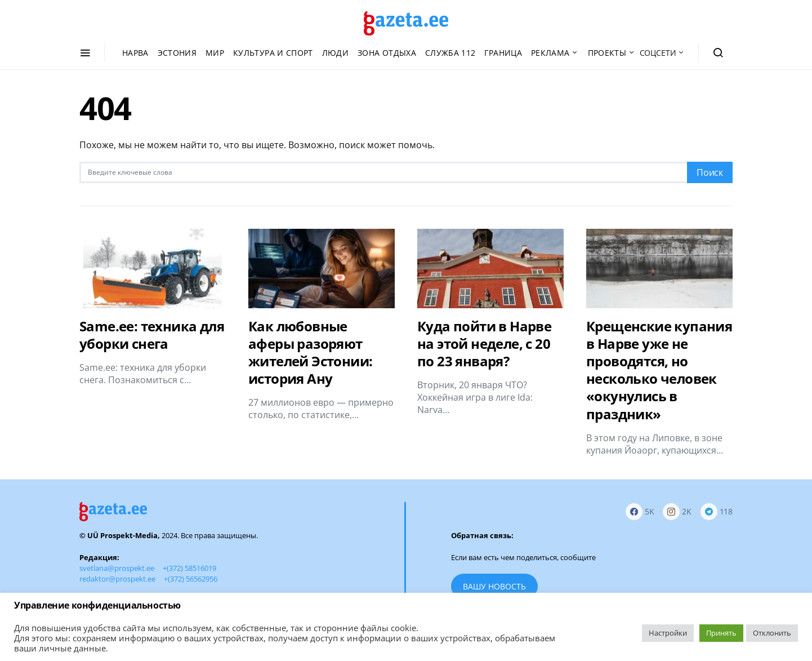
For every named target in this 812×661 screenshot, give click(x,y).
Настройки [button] (668, 633)
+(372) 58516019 (189, 568)
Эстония (177, 53)
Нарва (135, 53)
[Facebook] (640, 512)
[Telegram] (717, 512)
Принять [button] (721, 633)
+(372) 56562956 (191, 579)
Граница (503, 53)
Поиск (710, 172)
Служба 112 (450, 53)
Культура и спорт (273, 53)
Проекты (607, 53)
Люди (335, 53)
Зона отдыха (387, 53)
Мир (215, 53)
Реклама (550, 53)
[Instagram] (677, 512)
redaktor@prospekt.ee (117, 579)
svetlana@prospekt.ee (117, 568)
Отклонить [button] (772, 633)
